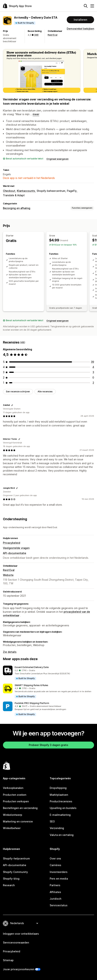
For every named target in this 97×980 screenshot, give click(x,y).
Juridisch (55, 899)
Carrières (55, 865)
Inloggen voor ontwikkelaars (21, 934)
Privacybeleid (12, 543)
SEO (52, 821)
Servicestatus (59, 905)
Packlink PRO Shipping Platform (32, 703)
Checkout (9, 191)
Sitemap (8, 960)
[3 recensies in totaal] (93, 372)
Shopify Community (15, 872)
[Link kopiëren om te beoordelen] (12, 405)
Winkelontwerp (13, 815)
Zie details (10, 652)
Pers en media (59, 879)
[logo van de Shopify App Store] (17, 6)
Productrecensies (61, 801)
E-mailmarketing (60, 815)
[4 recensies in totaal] (93, 367)
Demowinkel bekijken (80, 29)
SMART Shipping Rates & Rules (31, 685)
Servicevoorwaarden (16, 942)
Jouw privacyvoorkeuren (19, 969)
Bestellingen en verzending (20, 808)
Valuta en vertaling (62, 835)
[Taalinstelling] (24, 923)
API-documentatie (15, 553)
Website (8, 575)
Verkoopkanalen (13, 788)
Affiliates (55, 892)
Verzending (57, 828)
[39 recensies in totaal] (93, 362)
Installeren (80, 20)
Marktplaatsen (59, 795)
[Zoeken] (86, 6)
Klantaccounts (26, 191)
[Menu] (92, 6)
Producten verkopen (16, 801)
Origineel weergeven (57, 159)
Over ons (55, 858)
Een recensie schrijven (18, 392)
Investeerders (59, 872)
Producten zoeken (15, 795)
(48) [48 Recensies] (36, 35)
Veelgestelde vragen (16, 548)
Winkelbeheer (12, 828)
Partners (55, 885)
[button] (48, 673)
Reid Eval (53, 35)
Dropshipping (58, 788)
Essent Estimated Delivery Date (32, 667)
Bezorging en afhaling (17, 208)
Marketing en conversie (18, 821)
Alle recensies (45, 392)
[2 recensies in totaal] (93, 383)
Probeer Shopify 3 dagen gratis (48, 745)
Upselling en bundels (63, 808)
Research (9, 885)
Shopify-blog (11, 879)
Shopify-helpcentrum (16, 858)
